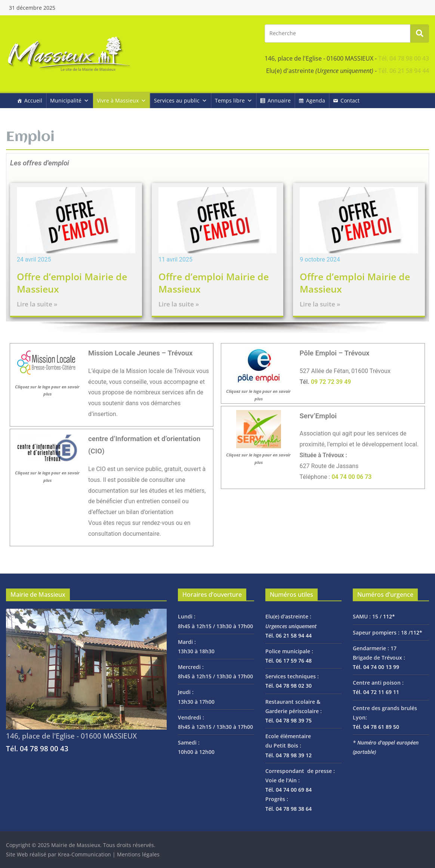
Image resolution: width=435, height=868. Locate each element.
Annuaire (279, 100)
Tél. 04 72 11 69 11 (376, 692)
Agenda (316, 100)
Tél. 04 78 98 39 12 (289, 755)
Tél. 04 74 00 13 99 (376, 667)
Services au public (181, 100)
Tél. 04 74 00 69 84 (289, 790)
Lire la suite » (37, 304)
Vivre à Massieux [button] (121, 100)
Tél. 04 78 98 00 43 (404, 58)
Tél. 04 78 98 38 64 (289, 809)
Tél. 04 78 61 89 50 (376, 727)
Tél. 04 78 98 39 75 (289, 720)
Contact (350, 100)
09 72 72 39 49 (331, 382)
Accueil (33, 100)
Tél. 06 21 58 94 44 (404, 71)
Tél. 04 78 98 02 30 (289, 686)
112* (389, 616)
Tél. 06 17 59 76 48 (289, 661)
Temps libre (234, 100)
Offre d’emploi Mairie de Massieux (72, 283)
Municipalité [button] (70, 100)
